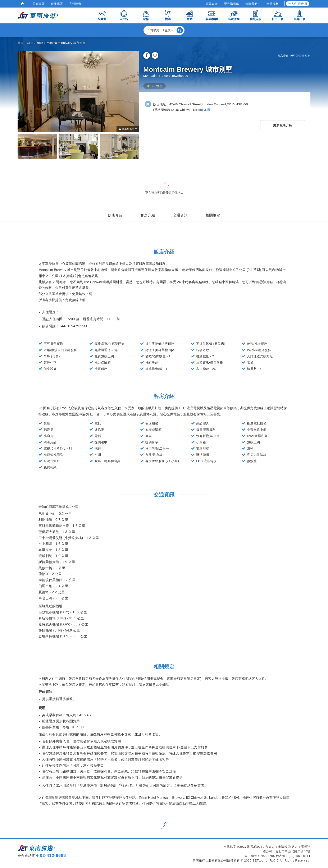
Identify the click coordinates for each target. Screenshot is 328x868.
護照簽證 (256, 15)
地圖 (207, 110)
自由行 (124, 15)
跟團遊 (102, 15)
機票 (168, 15)
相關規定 (213, 215)
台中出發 (278, 15)
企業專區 (57, 4)
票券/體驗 (212, 15)
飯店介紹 (115, 215)
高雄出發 (300, 15)
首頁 (21, 43)
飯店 (190, 15)
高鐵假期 (234, 15)
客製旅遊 (75, 4)
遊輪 (146, 15)
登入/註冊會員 (298, 4)
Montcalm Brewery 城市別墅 (66, 43)
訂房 (30, 43)
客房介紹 (148, 215)
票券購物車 (232, 4)
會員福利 (274, 4)
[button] (164, 30)
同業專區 (38, 4)
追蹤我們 (253, 4)
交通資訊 (180, 215)
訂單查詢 (212, 4)
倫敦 (40, 43)
